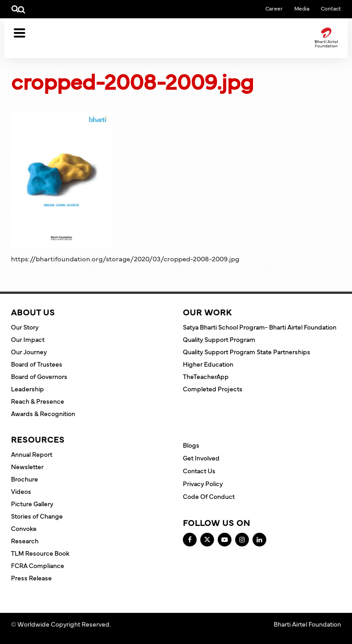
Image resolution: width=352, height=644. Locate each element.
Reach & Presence (38, 401)
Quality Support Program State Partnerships (247, 352)
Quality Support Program (219, 339)
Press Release (31, 578)
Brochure (25, 479)
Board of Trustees (37, 364)
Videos (21, 491)
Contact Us (199, 471)
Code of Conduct (209, 496)
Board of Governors (39, 376)
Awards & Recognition (43, 413)
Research (25, 541)
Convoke (24, 528)
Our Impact (28, 339)
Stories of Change (37, 516)
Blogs (191, 445)
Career (274, 8)
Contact (331, 8)
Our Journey (29, 352)
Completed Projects (213, 389)
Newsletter (27, 466)
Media (302, 8)
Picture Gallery (32, 503)
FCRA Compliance (38, 565)
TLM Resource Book (40, 553)
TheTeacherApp (206, 376)
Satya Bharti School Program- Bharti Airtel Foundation (260, 327)
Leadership (27, 389)
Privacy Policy (203, 483)
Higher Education (208, 364)
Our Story (25, 327)
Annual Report (32, 454)
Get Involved (201, 458)
